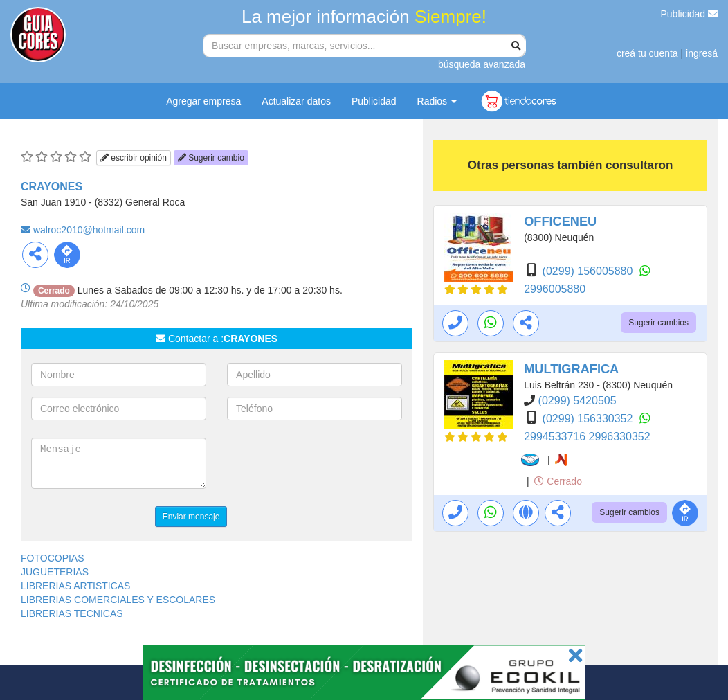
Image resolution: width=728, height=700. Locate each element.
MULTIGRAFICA (571, 369)
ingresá (702, 53)
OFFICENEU (560, 222)
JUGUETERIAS (55, 572)
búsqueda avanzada (482, 64)
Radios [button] (437, 101)
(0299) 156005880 (589, 271)
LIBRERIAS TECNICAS (72, 613)
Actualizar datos (296, 101)
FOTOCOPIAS (53, 558)
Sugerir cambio (211, 158)
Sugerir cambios (658, 323)
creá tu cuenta (647, 53)
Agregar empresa (203, 101)
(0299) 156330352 (589, 419)
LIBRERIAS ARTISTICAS (75, 586)
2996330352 (620, 437)
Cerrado (558, 481)
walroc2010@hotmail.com (89, 230)
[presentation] (332, 465)
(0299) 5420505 (577, 401)
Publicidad (690, 14)
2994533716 (556, 437)
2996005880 (555, 289)
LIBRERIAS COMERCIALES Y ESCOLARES (118, 600)
